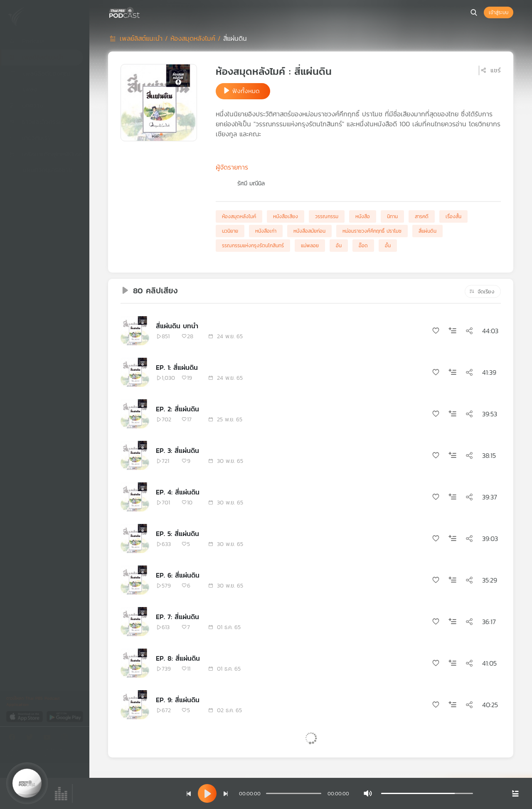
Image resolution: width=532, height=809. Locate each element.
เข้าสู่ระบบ (499, 12)
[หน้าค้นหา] (474, 12)
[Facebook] (14, 739)
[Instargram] (66, 739)
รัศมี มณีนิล (251, 183)
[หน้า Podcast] (141, 12)
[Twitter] (32, 739)
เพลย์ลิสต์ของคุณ (39, 73)
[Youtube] (49, 739)
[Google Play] (65, 716)
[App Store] (25, 716)
